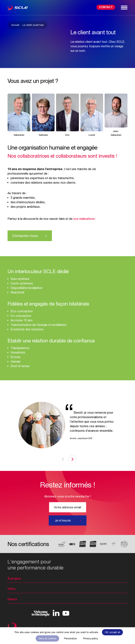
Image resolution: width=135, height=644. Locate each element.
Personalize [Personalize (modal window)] (70, 638)
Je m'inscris (63, 520)
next (72, 459)
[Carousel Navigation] (67, 459)
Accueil (15, 25)
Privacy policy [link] (90, 638)
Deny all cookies (47, 638)
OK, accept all (112, 632)
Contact (106, 7)
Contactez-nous (25, 236)
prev (63, 459)
